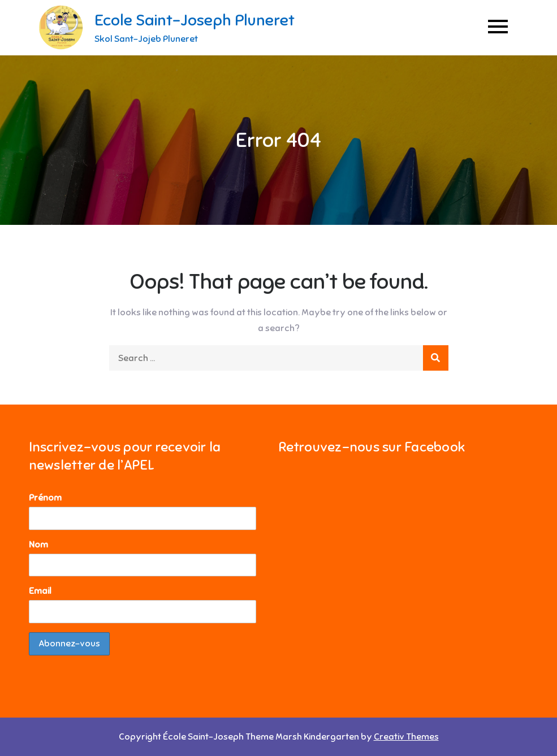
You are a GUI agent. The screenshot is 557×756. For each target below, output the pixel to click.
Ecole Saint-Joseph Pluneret (195, 20)
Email (40, 591)
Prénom (45, 498)
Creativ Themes (406, 737)
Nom (38, 545)
